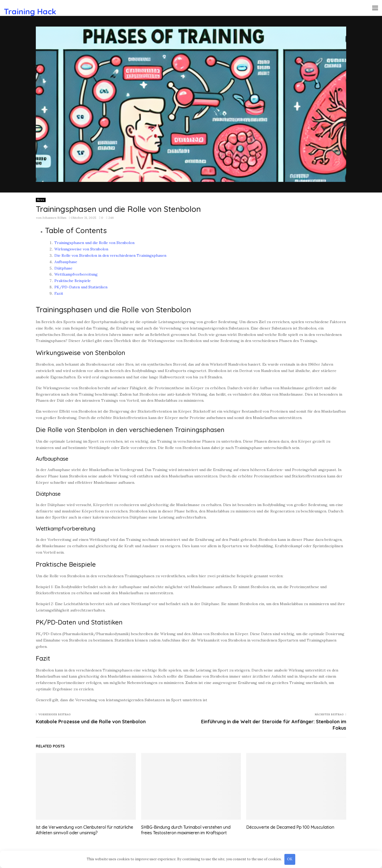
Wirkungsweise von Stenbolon (81, 249)
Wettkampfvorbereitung (76, 274)
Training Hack (30, 11)
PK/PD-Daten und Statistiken (81, 287)
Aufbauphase (66, 262)
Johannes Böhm (54, 218)
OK (290, 859)
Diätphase (63, 268)
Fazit (59, 293)
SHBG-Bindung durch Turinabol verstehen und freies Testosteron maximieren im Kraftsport (186, 830)
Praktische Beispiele (73, 281)
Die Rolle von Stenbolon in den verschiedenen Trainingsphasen (110, 255)
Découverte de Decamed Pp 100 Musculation (290, 827)
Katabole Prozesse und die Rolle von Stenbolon (91, 722)
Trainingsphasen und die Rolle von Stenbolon (94, 243)
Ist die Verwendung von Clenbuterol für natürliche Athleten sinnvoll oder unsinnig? (84, 830)
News (41, 200)
